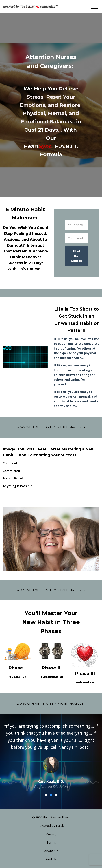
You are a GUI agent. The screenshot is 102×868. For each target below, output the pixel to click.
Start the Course (76, 256)
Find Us (51, 859)
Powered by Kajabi (51, 826)
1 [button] (46, 795)
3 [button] (56, 795)
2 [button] (51, 795)
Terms (51, 843)
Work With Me (28, 427)
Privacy (51, 834)
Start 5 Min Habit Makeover (64, 427)
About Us (51, 851)
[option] (51, 756)
